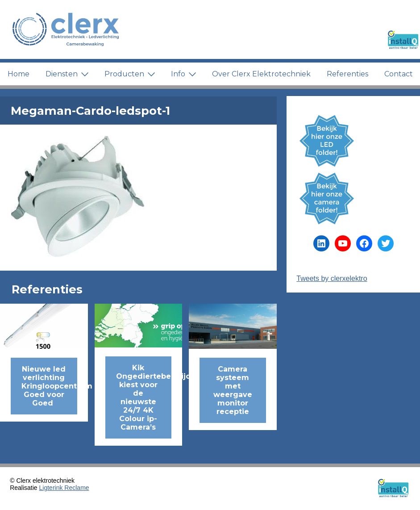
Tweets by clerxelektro (332, 278)
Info (183, 74)
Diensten (67, 74)
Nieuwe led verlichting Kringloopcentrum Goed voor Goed (49, 386)
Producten (130, 74)
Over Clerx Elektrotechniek (261, 74)
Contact (399, 74)
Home (19, 74)
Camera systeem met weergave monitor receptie (233, 390)
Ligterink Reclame (64, 488)
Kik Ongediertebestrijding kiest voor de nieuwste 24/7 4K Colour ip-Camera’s (144, 397)
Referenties (347, 74)
